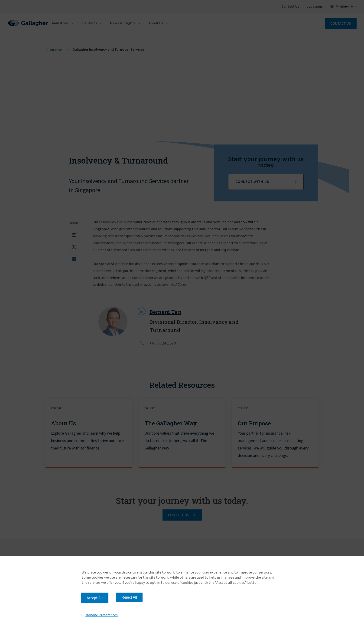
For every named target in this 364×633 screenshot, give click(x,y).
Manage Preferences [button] (102, 615)
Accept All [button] (95, 598)
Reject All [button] (129, 597)
